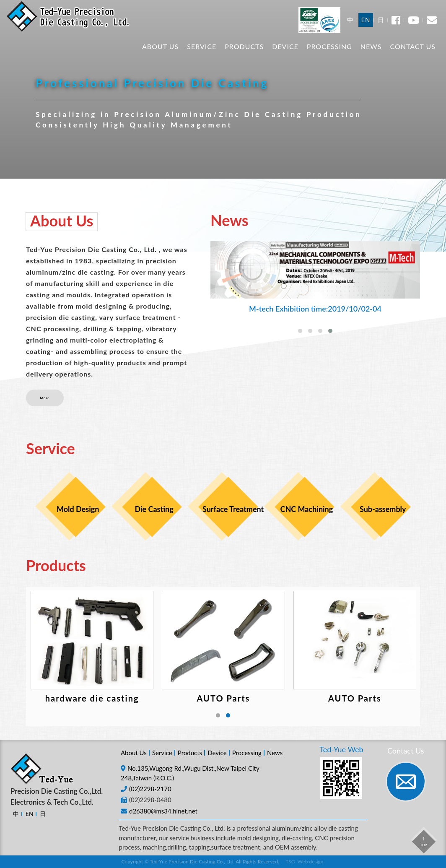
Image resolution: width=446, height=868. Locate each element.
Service (202, 55)
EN (366, 28)
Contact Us (413, 55)
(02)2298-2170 (150, 789)
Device (285, 55)
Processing (329, 55)
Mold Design (78, 509)
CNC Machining (307, 509)
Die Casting (154, 509)
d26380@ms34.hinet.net (163, 811)
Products (244, 55)
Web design (311, 862)
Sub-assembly (383, 509)
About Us (160, 55)
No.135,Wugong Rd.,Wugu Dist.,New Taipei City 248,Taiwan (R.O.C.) (190, 773)
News (371, 55)
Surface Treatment (230, 509)
